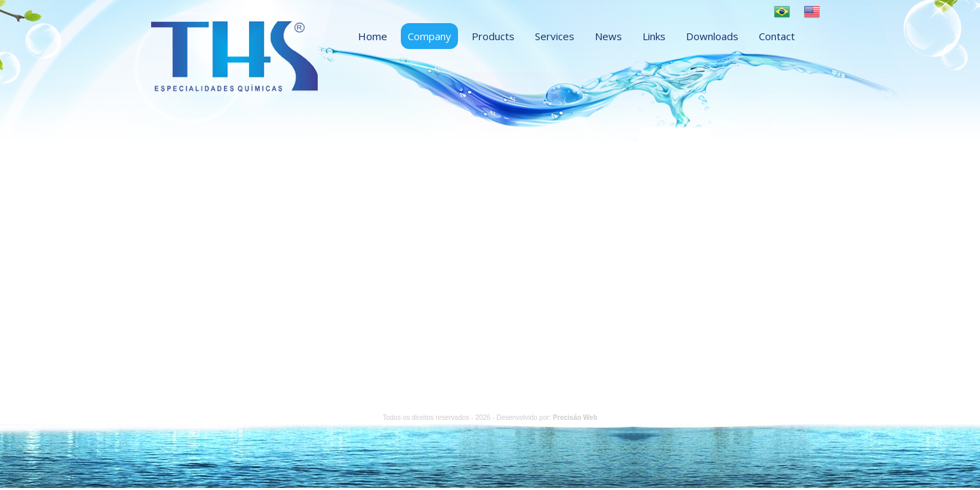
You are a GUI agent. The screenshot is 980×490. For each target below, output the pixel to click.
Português (782, 12)
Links (654, 36)
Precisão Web (575, 418)
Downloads (712, 36)
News (608, 36)
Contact (777, 36)
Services (555, 36)
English (812, 12)
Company (429, 36)
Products (493, 36)
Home (373, 36)
